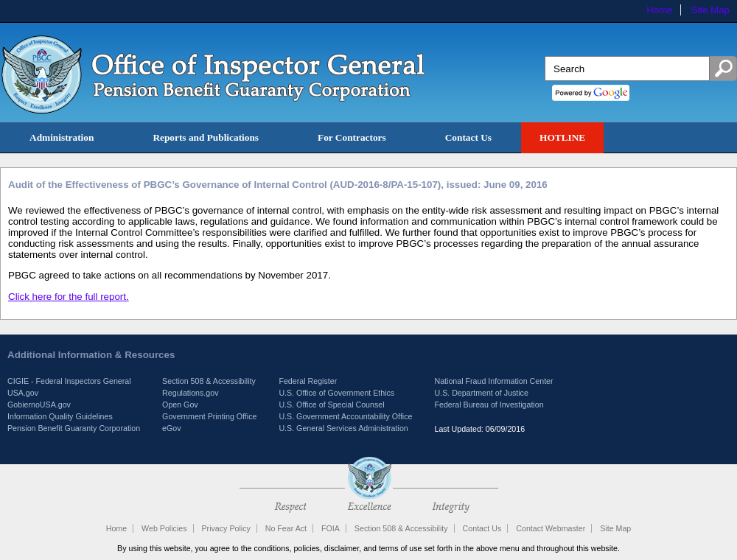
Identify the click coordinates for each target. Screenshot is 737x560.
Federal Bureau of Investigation (489, 405)
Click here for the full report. (69, 297)
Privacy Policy (226, 528)
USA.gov (23, 393)
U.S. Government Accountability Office (345, 416)
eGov (171, 428)
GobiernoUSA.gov (39, 405)
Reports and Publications (206, 137)
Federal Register (308, 381)
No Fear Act (286, 528)
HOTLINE (562, 137)
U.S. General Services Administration (343, 428)
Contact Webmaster (551, 528)
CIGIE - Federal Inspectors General (69, 381)
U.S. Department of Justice (481, 393)
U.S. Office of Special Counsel (331, 405)
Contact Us (468, 137)
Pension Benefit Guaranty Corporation (74, 428)
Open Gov (180, 405)
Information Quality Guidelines (60, 416)
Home (660, 10)
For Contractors (352, 137)
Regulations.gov (190, 393)
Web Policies (164, 528)
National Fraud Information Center (493, 381)
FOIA (331, 528)
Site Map (710, 10)
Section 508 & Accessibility (209, 381)
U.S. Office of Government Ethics (336, 393)
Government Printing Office (209, 416)
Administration (62, 137)
